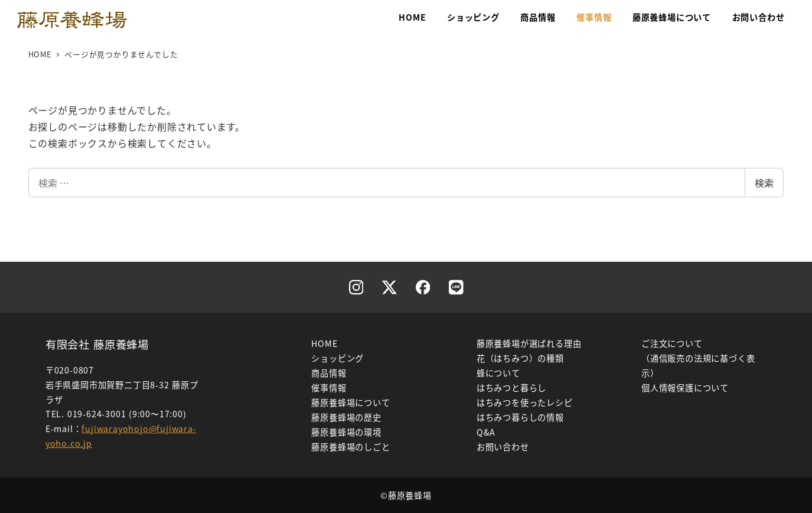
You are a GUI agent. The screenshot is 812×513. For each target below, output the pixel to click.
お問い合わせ (503, 447)
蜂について (498, 373)
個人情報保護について (685, 388)
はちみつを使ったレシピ (525, 402)
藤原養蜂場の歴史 (346, 417)
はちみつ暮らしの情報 (520, 417)
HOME (324, 343)
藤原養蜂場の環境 (346, 432)
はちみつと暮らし (511, 388)
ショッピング (337, 358)
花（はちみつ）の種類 (520, 358)
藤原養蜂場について (350, 402)
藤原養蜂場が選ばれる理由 (529, 343)
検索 (764, 183)
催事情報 (329, 388)
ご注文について (672, 343)
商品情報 (329, 373)
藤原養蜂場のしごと (350, 447)
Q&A (486, 432)
